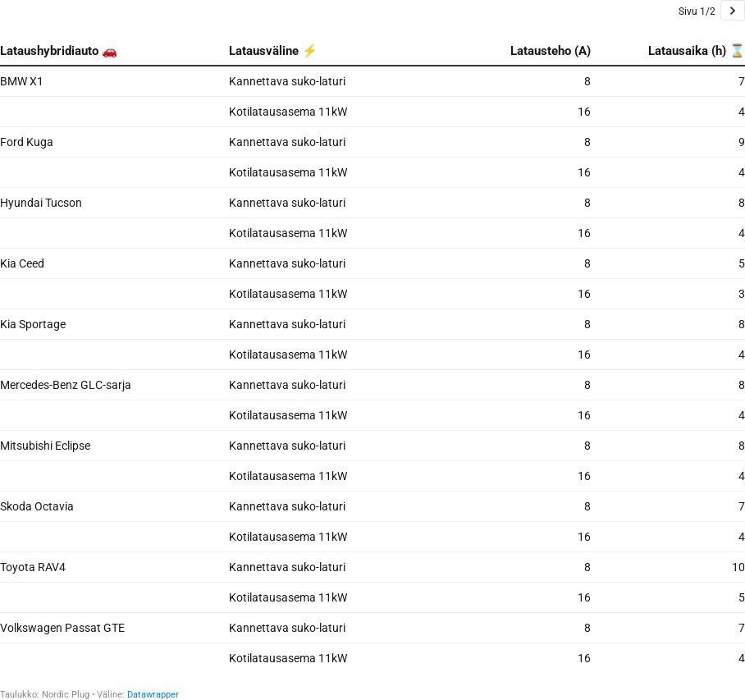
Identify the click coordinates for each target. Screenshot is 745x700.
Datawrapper (153, 695)
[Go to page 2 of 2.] (733, 10)
